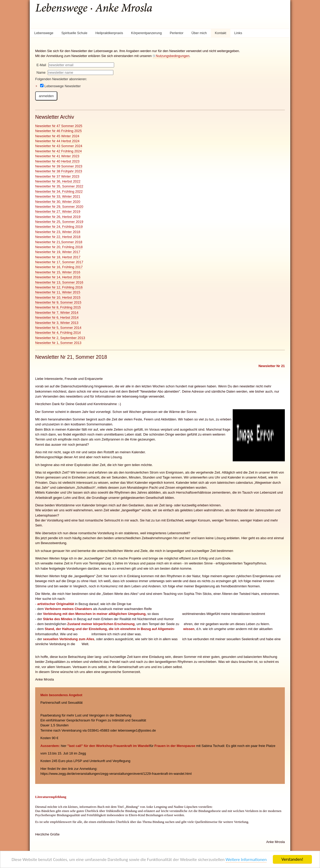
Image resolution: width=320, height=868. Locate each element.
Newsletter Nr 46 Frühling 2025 (59, 131)
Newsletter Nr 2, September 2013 (60, 338)
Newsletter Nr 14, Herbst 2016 (58, 277)
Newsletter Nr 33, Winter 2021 (58, 196)
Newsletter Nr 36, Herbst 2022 (58, 181)
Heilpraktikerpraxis (109, 33)
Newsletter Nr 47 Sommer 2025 (59, 126)
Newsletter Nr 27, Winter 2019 (58, 212)
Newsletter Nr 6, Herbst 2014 (57, 317)
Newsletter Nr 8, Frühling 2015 (58, 307)
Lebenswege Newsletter (60, 86)
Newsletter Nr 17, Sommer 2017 (59, 262)
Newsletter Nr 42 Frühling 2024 (59, 151)
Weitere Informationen (246, 860)
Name (41, 73)
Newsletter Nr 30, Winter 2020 (58, 202)
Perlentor (177, 33)
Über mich (199, 33)
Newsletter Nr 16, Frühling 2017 (59, 267)
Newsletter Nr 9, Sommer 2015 (58, 302)
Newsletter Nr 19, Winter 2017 (58, 252)
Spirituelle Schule (75, 33)
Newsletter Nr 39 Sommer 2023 (59, 166)
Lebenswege (44, 33)
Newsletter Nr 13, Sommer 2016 (59, 282)
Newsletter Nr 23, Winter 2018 (58, 232)
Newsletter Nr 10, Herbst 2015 (58, 297)
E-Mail (41, 65)
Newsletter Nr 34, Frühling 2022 (59, 191)
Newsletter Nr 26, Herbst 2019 (58, 217)
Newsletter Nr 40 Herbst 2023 (57, 161)
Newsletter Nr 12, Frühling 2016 (59, 287)
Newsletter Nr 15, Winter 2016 (58, 272)
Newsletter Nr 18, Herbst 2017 (58, 257)
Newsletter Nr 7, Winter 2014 (57, 313)
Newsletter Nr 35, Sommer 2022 (59, 186)
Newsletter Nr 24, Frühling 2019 (59, 227)
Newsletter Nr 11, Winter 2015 (58, 292)
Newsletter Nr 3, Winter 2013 (57, 323)
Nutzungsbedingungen (173, 56)
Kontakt (220, 33)
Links (238, 33)
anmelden (46, 96)
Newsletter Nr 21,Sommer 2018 (59, 242)
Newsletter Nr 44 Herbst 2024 (57, 141)
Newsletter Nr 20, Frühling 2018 (59, 247)
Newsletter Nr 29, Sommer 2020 (59, 207)
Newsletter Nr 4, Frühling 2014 (58, 333)
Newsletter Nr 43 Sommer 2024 (59, 146)
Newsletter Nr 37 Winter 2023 (57, 176)
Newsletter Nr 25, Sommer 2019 (59, 222)
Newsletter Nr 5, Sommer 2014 (58, 328)
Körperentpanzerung (146, 33)
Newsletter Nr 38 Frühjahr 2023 (59, 171)
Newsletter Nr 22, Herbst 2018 (58, 237)
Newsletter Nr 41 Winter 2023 (57, 156)
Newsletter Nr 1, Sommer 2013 (58, 343)
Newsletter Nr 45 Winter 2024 (57, 136)
